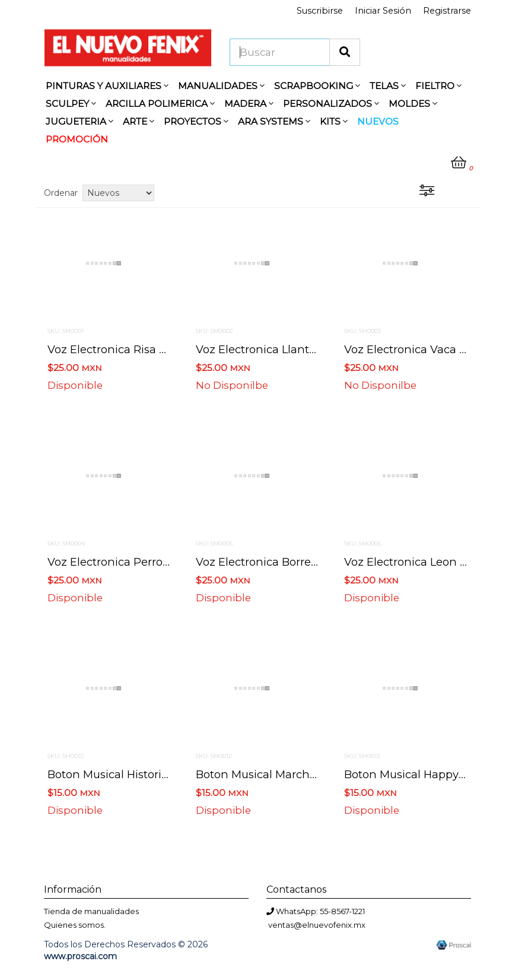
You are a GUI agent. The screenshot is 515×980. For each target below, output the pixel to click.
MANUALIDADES (221, 86)
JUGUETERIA (80, 121)
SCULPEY (71, 104)
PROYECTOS (196, 121)
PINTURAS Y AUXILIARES (107, 86)
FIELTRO (438, 86)
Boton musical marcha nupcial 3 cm (294, 774)
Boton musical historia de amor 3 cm (149, 774)
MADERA (249, 104)
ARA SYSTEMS (274, 121)
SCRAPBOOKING (317, 86)
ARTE (139, 121)
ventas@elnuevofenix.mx (317, 925)
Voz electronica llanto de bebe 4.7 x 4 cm (311, 349)
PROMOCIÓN (77, 139)
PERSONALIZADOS (331, 104)
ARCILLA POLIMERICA (160, 104)
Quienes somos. (75, 925)
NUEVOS (378, 121)
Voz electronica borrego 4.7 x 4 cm (291, 562)
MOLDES (413, 104)
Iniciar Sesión (383, 11)
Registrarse (447, 11)
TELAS (388, 86)
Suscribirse (320, 11)
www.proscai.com (80, 956)
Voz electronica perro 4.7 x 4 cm (136, 562)
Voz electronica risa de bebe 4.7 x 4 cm (157, 349)
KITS (334, 121)
